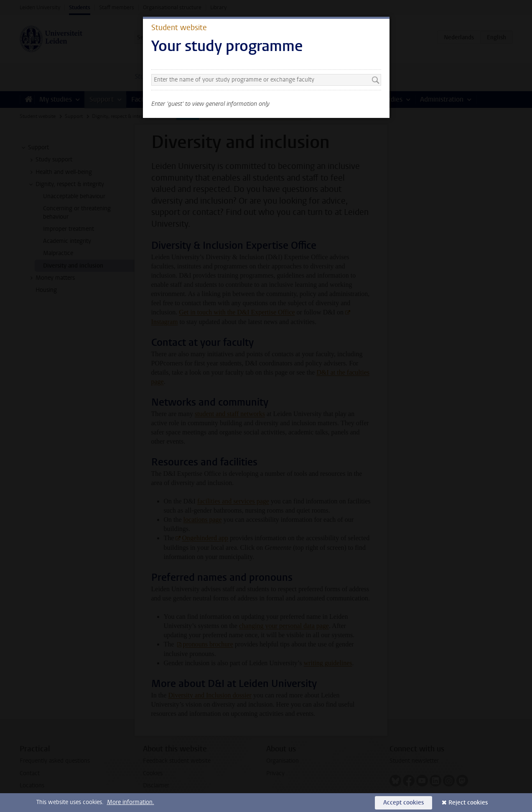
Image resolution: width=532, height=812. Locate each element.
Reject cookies (468, 803)
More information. (131, 802)
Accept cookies (403, 803)
